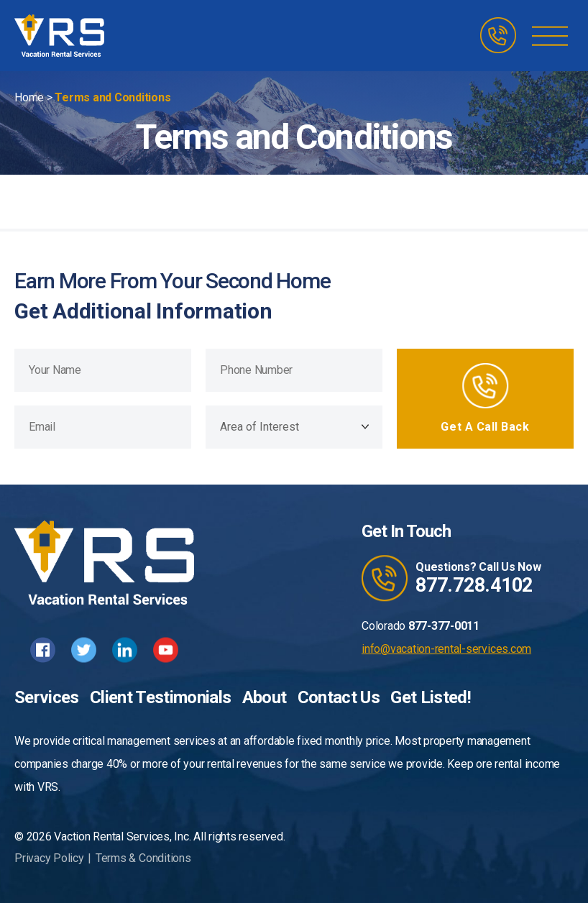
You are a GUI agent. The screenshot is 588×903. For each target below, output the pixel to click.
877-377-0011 (444, 626)
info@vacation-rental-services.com (446, 649)
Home (29, 97)
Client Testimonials (160, 697)
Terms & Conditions (143, 858)
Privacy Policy (49, 858)
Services (47, 697)
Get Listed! (431, 697)
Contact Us (339, 697)
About (265, 697)
